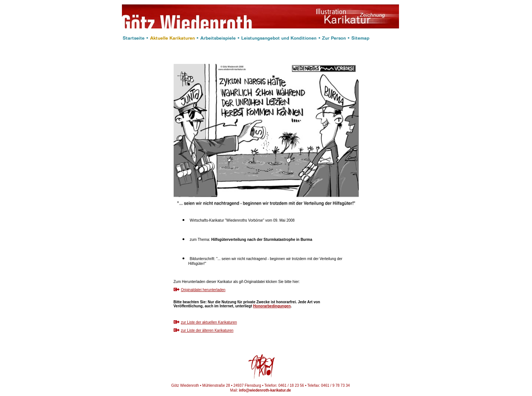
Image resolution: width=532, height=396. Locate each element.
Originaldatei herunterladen (203, 290)
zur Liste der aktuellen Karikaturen (209, 322)
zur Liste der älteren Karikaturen (207, 330)
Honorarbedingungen (272, 306)
